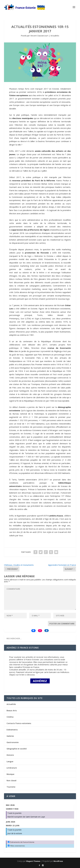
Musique (10, 774)
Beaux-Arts (12, 711)
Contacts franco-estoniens (19, 723)
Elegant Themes (33, 861)
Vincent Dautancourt (39, 36)
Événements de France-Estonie (21, 842)
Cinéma (10, 717)
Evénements (12, 730)
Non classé (11, 780)
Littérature (12, 768)
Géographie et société (17, 749)
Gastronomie (13, 742)
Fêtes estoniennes (16, 846)
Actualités (55, 36)
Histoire (10, 755)
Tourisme (11, 787)
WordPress (58, 861)
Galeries (10, 736)
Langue (10, 761)
